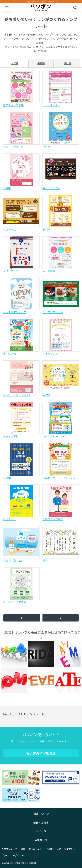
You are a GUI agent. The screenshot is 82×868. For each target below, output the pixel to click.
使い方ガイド (35, 849)
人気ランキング (9, 849)
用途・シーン (41, 814)
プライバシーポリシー (13, 855)
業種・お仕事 (41, 823)
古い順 (67, 63)
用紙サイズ (41, 840)
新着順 (41, 63)
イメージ (41, 831)
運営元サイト (71, 849)
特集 (23, 849)
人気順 (15, 63)
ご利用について (53, 849)
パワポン (41, 8)
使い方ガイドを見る (41, 753)
